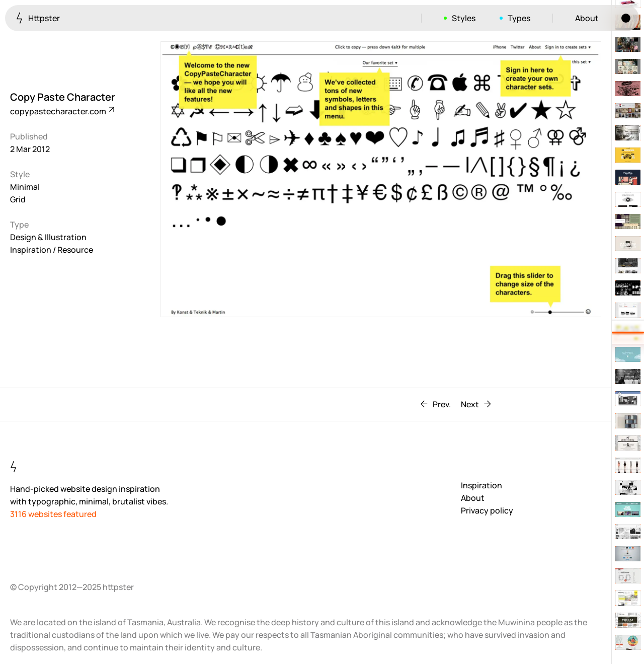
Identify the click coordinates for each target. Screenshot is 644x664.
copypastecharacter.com (62, 111)
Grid (18, 199)
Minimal (25, 187)
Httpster (38, 18)
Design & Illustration (48, 237)
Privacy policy (487, 510)
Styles (464, 18)
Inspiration (481, 485)
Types (519, 18)
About (587, 18)
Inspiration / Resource (52, 250)
